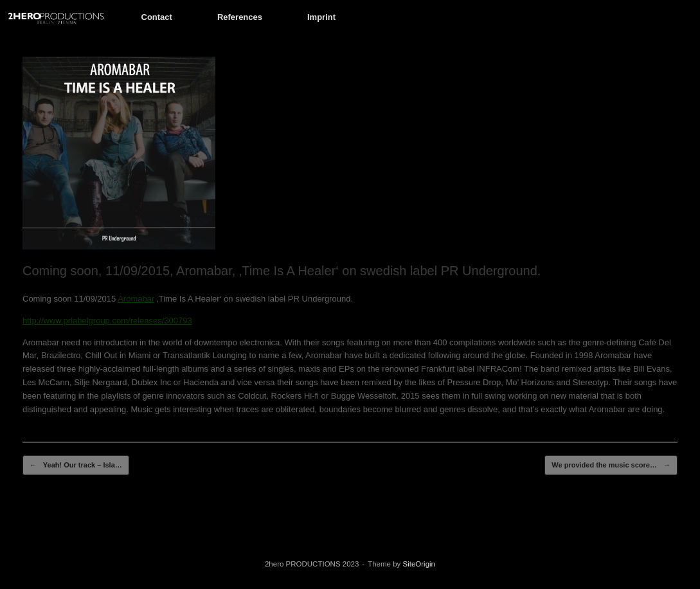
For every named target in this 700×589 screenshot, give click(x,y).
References (240, 17)
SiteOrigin (419, 564)
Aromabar (136, 299)
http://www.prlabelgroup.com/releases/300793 (107, 321)
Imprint (321, 17)
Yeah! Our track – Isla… (76, 465)
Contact (157, 17)
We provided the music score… (611, 465)
